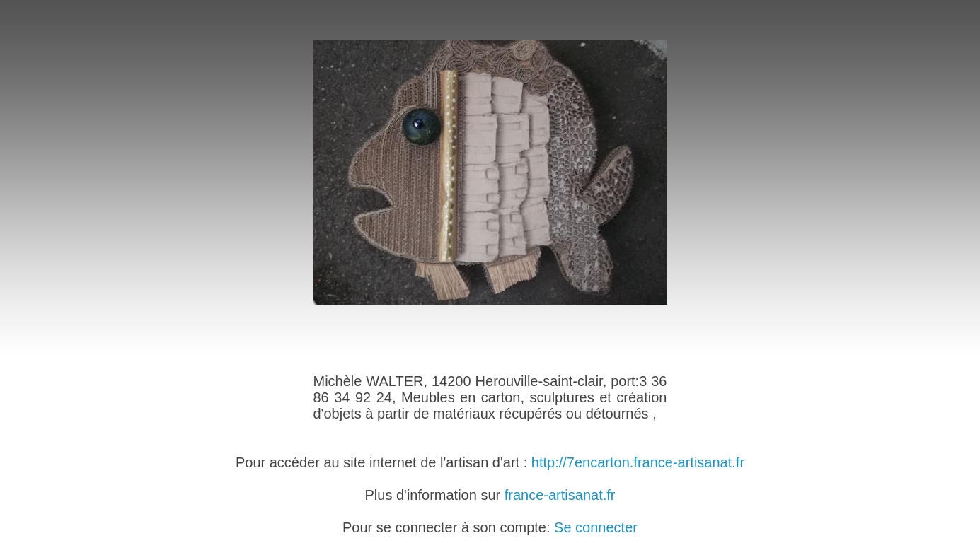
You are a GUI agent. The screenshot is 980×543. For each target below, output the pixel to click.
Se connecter (596, 527)
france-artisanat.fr (560, 495)
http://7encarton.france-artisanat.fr (638, 462)
